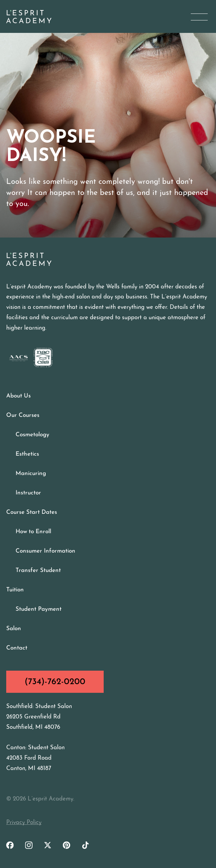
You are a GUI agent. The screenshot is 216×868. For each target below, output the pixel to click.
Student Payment (39, 609)
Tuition (15, 590)
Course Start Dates (32, 512)
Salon (14, 629)
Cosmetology (32, 435)
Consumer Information (45, 551)
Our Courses (23, 415)
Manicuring (31, 473)
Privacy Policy (24, 822)
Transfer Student (38, 570)
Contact (17, 648)
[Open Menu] (199, 17)
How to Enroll (33, 532)
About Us (18, 396)
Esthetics (27, 454)
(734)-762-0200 (55, 682)
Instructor (28, 493)
